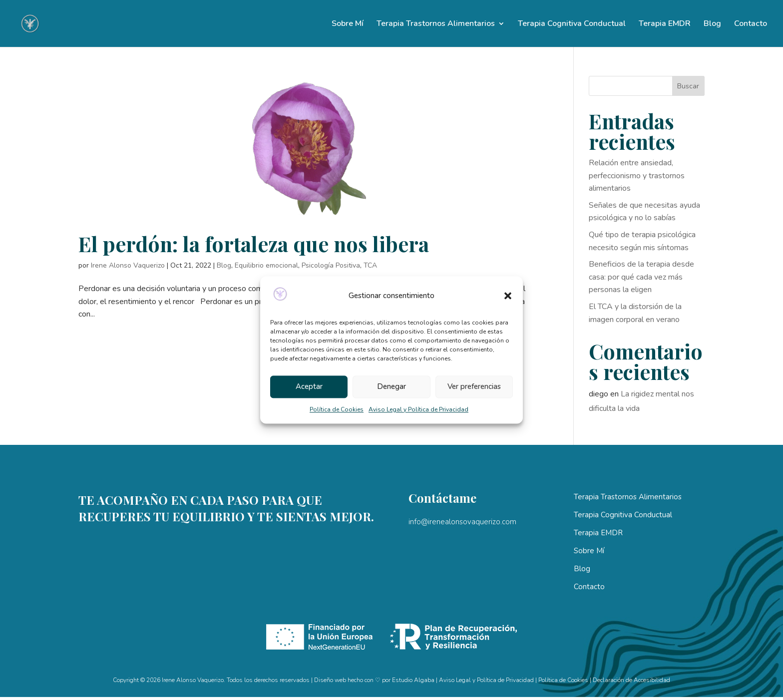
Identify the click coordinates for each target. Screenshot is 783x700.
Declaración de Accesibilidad (631, 680)
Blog (712, 24)
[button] (508, 296)
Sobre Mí (348, 24)
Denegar (391, 387)
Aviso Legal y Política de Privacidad (418, 409)
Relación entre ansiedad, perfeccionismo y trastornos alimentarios (637, 175)
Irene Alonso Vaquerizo (128, 265)
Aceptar (309, 387)
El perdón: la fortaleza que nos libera (254, 244)
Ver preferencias (474, 387)
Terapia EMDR (665, 24)
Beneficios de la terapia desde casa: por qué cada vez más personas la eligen (641, 277)
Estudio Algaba (413, 680)
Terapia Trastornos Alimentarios (436, 24)
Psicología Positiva (331, 265)
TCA (370, 265)
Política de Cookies (337, 409)
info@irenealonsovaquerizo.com (462, 522)
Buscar (688, 86)
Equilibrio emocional (266, 265)
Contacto (751, 24)
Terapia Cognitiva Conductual (572, 24)
